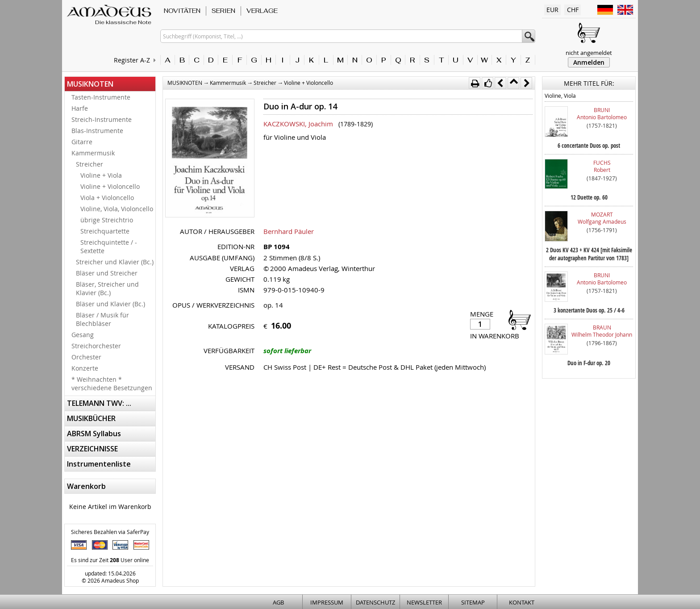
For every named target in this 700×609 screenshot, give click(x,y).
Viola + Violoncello (107, 198)
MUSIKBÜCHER (91, 418)
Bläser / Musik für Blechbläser (102, 319)
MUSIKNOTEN (90, 84)
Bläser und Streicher (107, 273)
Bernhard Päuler (289, 231)
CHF (573, 10)
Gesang (83, 335)
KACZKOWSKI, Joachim (298, 124)
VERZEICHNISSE (92, 449)
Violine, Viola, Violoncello (117, 209)
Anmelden (589, 62)
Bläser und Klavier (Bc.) (110, 304)
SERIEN (223, 11)
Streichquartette (105, 231)
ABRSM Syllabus (94, 434)
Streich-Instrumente (102, 119)
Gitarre (82, 142)
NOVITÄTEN (182, 11)
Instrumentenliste (99, 464)
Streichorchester (96, 346)
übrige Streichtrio (107, 220)
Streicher (90, 164)
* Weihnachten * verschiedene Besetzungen (112, 384)
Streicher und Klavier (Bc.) (115, 262)
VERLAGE (262, 11)
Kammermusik (93, 153)
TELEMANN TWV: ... (99, 403)
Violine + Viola (101, 175)
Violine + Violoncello (110, 186)
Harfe (80, 108)
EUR (552, 10)
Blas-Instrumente (97, 131)
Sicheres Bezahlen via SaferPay (110, 532)
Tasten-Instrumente (101, 97)
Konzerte (85, 368)
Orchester (86, 357)
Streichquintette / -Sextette (109, 246)
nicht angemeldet (589, 53)
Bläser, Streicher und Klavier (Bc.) (107, 288)
